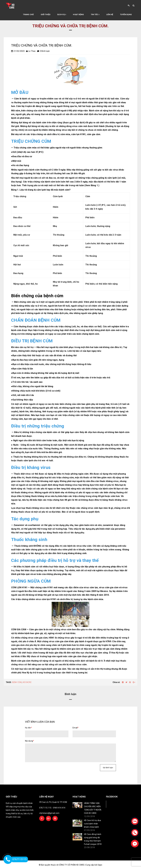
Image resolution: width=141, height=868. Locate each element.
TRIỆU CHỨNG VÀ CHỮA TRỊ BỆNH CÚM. (42, 45)
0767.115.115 (45, 808)
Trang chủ (28, 14)
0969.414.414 (59, 808)
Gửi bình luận (108, 768)
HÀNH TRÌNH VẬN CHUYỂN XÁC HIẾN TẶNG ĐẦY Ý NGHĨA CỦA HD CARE (93, 808)
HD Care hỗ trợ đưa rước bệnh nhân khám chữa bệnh (93, 824)
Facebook (115, 804)
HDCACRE (27, 682)
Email (76, 728)
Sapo (100, 865)
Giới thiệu (46, 14)
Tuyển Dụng (126, 14)
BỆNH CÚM (17, 682)
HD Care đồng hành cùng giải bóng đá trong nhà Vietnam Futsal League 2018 (93, 839)
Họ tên (29, 728)
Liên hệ (110, 14)
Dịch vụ (62, 15)
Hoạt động (78, 14)
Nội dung (29, 741)
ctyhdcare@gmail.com (49, 813)
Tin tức (95, 15)
